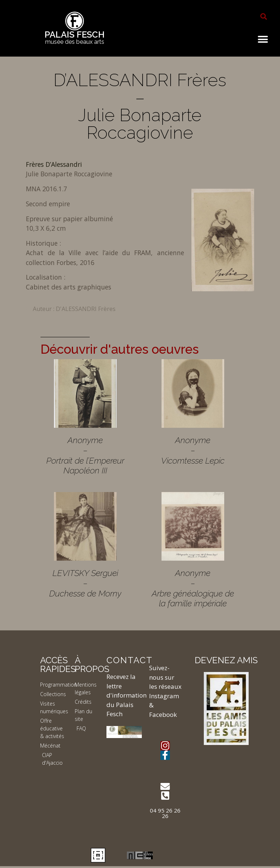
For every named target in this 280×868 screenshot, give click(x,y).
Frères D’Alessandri (54, 164)
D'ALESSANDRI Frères (86, 309)
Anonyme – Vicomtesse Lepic (193, 450)
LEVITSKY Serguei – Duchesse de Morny (85, 583)
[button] (264, 16)
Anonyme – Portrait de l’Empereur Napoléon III (85, 455)
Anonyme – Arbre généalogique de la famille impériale (193, 588)
